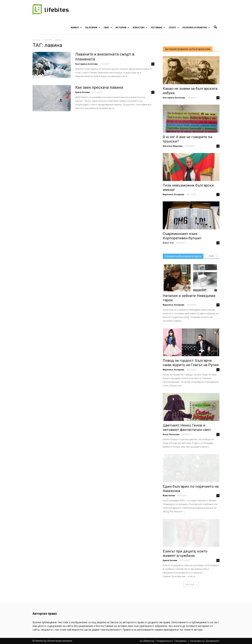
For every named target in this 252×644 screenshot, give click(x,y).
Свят (108, 28)
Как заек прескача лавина (99, 87)
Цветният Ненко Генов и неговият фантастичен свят (187, 427)
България (93, 28)
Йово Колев (169, 495)
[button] (215, 27)
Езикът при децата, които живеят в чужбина (185, 553)
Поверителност (165, 641)
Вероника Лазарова (174, 194)
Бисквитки (181, 641)
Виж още (191, 584)
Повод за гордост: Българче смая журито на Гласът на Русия (191, 363)
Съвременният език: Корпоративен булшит (182, 236)
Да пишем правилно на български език (188, 49)
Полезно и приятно (196, 28)
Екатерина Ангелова (86, 64)
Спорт (174, 28)
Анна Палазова (171, 434)
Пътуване (158, 28)
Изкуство (140, 28)
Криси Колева (83, 92)
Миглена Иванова (173, 146)
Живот (76, 28)
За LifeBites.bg (147, 641)
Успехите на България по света (183, 256)
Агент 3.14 (168, 243)
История (122, 28)
